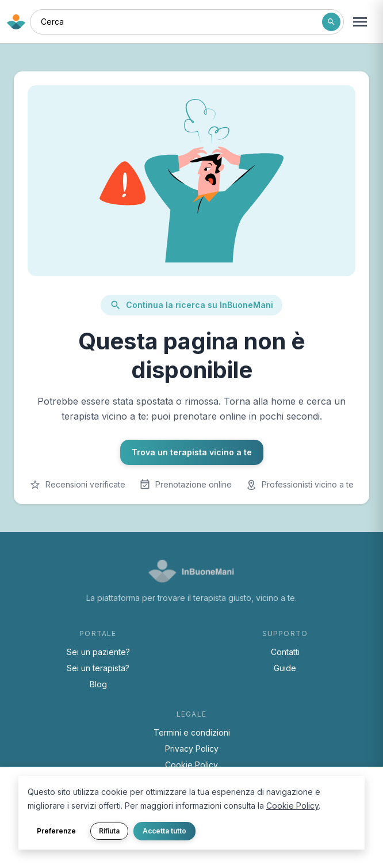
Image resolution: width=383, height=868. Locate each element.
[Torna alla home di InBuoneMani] (16, 22)
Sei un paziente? (98, 652)
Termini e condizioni (192, 732)
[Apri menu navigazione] (360, 22)
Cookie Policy (191, 765)
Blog (98, 684)
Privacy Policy (192, 749)
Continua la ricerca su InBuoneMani (191, 305)
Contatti (285, 652)
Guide (285, 668)
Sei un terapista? (98, 668)
